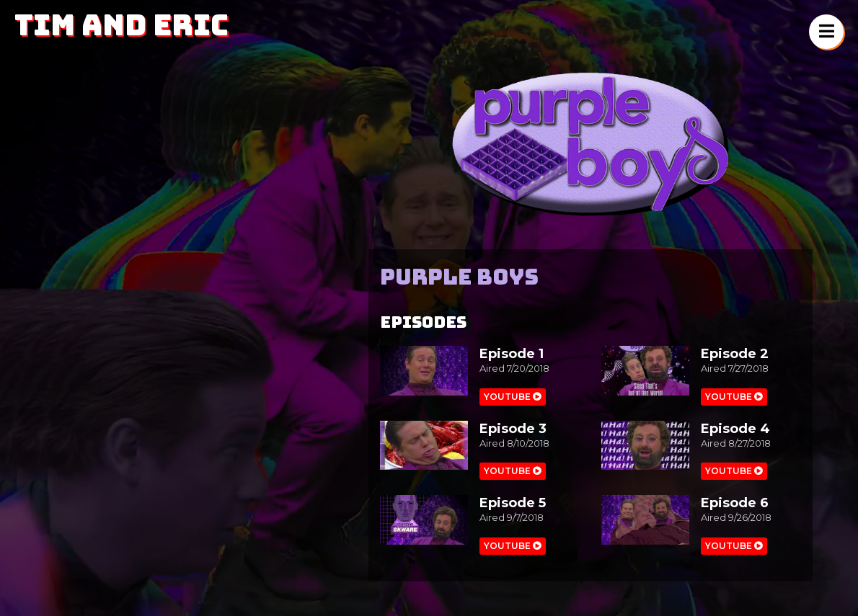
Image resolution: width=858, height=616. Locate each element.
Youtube (513, 397)
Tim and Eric (121, 25)
